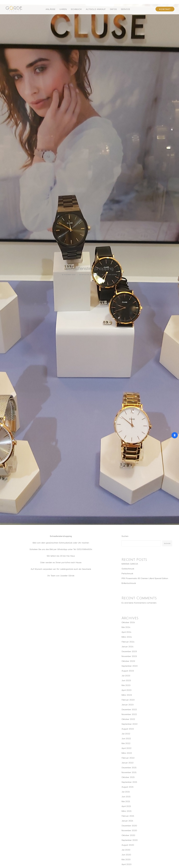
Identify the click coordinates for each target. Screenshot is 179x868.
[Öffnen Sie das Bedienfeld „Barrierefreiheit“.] (175, 435)
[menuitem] (51, 10)
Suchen (125, 164)
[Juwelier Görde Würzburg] (13, 10)
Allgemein (94, 89)
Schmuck (76, 9)
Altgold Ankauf (96, 9)
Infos (113, 9)
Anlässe (51, 9)
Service (126, 9)
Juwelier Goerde (111, 89)
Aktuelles (85, 89)
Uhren (63, 9)
